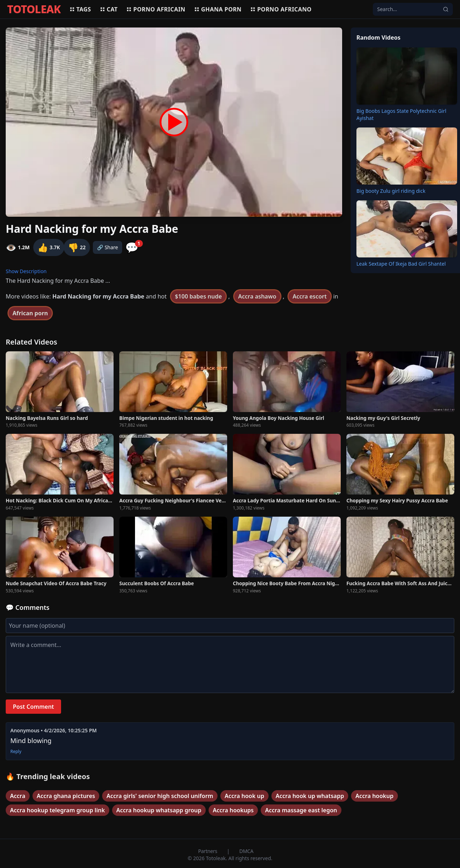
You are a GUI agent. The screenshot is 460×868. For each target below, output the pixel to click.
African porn (30, 313)
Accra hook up (244, 796)
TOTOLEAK (34, 9)
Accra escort (310, 296)
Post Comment (33, 707)
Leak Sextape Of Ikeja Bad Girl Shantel (401, 264)
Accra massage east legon (301, 810)
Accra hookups (233, 810)
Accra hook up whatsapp (310, 796)
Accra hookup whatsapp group (159, 810)
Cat (109, 9)
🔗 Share (108, 247)
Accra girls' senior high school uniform (160, 796)
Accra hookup (374, 796)
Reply (16, 752)
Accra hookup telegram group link (57, 810)
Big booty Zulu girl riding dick (391, 191)
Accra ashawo (257, 296)
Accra (18, 796)
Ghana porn (218, 9)
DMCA (246, 851)
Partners (208, 851)
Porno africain (156, 9)
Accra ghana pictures (66, 796)
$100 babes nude (198, 296)
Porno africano (281, 9)
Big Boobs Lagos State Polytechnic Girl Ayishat (401, 114)
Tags (80, 9)
